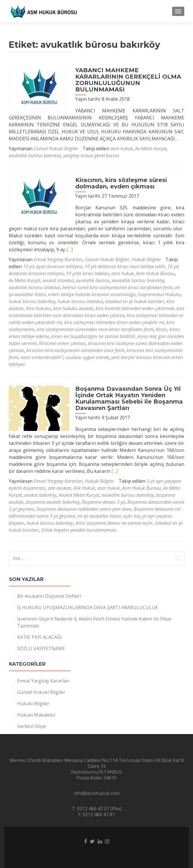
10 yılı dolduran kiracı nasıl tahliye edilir (125, 266)
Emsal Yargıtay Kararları (58, 259)
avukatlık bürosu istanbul (34, 287)
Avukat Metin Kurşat (79, 495)
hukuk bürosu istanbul (80, 301)
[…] (69, 250)
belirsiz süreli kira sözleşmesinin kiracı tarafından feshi (117, 287)
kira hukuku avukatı (73, 308)
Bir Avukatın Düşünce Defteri (49, 596)
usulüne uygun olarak (87, 357)
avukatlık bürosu (93, 280)
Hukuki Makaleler (36, 715)
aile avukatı (60, 488)
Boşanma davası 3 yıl (103, 502)
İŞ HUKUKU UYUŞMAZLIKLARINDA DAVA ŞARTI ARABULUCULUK (88, 607)
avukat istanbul (58, 280)
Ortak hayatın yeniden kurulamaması (79, 530)
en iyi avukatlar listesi (99, 516)
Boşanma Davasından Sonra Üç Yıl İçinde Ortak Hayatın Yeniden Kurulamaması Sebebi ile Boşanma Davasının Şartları (126, 398)
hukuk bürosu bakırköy (32, 301)
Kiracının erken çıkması (62, 343)
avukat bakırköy (40, 495)
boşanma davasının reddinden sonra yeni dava (84, 509)
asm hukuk (122, 149)
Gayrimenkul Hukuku (159, 294)
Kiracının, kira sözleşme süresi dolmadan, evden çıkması (119, 183)
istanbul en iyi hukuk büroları (135, 301)
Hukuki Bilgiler (146, 259)
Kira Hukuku (38, 308)
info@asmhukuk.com (97, 793)
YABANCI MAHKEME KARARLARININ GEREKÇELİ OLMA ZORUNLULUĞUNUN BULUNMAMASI (126, 80)
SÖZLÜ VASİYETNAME (41, 648)
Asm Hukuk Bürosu (155, 273)
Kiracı (161, 329)
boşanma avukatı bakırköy (53, 502)
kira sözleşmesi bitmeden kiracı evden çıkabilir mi (114, 322)
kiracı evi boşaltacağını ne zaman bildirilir (93, 336)
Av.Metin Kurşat (151, 149)
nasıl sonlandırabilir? (42, 357)
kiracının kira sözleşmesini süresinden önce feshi (75, 350)
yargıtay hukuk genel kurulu (91, 155)
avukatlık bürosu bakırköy (35, 155)
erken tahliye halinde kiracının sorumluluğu (92, 294)
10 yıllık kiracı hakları (87, 273)
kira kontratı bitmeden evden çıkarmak (135, 308)
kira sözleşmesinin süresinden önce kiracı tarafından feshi (95, 329)
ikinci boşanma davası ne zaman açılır (114, 523)
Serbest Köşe (32, 726)
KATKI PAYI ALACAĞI (40, 637)
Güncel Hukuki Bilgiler (56, 149)
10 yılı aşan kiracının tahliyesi (53, 266)
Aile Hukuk (84, 488)
